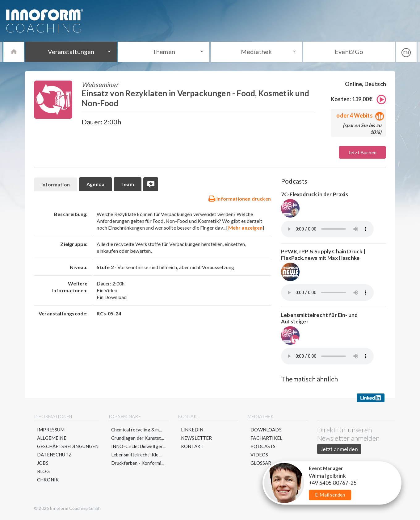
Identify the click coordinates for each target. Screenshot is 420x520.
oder (359, 115)
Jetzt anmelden (339, 449)
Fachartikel (266, 438)
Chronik (48, 480)
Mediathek (256, 52)
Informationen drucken (239, 198)
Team (128, 184)
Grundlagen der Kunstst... (138, 438)
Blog (43, 471)
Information (56, 184)
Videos (259, 455)
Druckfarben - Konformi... (138, 463)
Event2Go (349, 52)
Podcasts (263, 446)
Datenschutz (54, 455)
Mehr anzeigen (245, 228)
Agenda (95, 184)
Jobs (43, 463)
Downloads (266, 430)
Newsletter (197, 438)
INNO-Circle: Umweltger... (139, 446)
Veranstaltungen (71, 52)
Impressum (51, 430)
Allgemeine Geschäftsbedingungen (68, 442)
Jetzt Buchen (362, 152)
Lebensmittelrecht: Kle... (136, 455)
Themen (164, 52)
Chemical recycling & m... (137, 430)
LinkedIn (192, 430)
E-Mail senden (330, 495)
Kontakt (192, 446)
